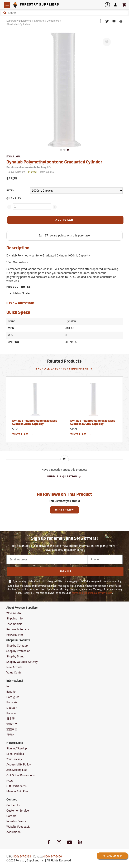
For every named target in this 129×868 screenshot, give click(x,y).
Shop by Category (17, 646)
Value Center (15, 673)
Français (12, 702)
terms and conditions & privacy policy (92, 593)
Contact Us (13, 805)
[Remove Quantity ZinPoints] (9, 207)
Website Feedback (18, 827)
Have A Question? (21, 304)
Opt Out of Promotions (21, 775)
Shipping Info (15, 619)
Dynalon (13, 157)
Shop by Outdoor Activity (22, 662)
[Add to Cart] (65, 220)
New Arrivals (14, 667)
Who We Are (14, 613)
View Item (23, 434)
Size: (10, 191)
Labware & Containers (47, 21)
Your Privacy (14, 759)
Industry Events (16, 821)
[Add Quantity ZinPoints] (55, 207)
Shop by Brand (15, 656)
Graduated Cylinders (19, 24)
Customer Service (18, 811)
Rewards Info (15, 635)
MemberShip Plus (17, 791)
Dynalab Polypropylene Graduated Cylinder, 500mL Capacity (93, 423)
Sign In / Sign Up (17, 748)
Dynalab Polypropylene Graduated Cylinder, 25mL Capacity (35, 423)
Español (11, 692)
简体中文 (12, 724)
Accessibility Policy (19, 765)
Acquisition (13, 832)
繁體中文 (12, 729)
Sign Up (65, 572)
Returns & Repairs (18, 629)
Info (9, 686)
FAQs (10, 781)
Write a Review (64, 510)
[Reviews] (16, 172)
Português (13, 697)
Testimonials (14, 624)
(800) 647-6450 (53, 857)
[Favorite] (107, 42)
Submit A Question (64, 477)
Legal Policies (15, 754)
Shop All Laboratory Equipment (64, 369)
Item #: (47, 172)
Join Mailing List (17, 770)
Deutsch (12, 708)
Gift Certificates (16, 786)
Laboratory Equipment (19, 21)
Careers (11, 816)
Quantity (14, 199)
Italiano (11, 713)
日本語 (11, 719)
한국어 (11, 735)
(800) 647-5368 (22, 857)
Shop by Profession (18, 651)
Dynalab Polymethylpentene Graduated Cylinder (54, 162)
